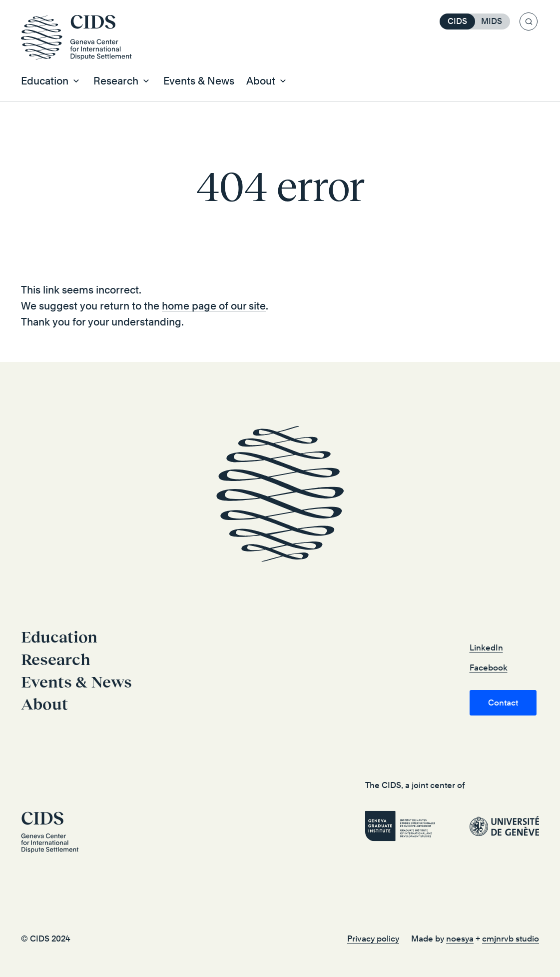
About (44, 704)
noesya (460, 939)
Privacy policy (373, 939)
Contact (503, 703)
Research (56, 659)
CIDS (457, 21)
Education (59, 637)
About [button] (261, 81)
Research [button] (116, 81)
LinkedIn (486, 648)
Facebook (489, 668)
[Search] (529, 21)
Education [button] (45, 81)
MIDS (492, 21)
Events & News (199, 81)
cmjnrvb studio (511, 939)
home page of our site (214, 306)
